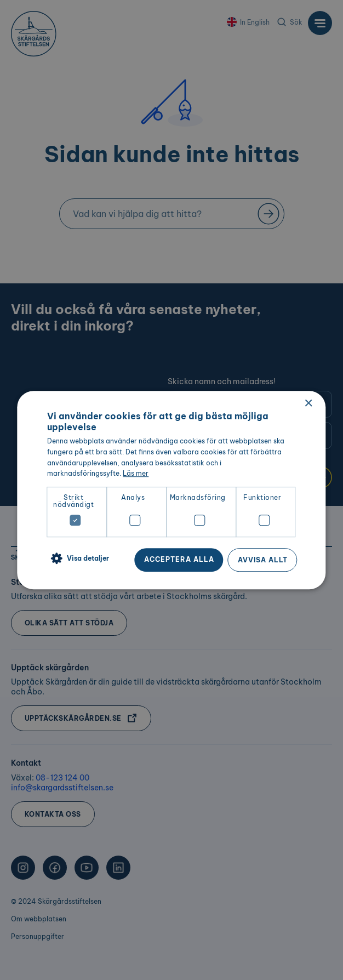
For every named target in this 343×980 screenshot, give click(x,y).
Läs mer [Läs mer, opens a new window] (136, 474)
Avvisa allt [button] (263, 560)
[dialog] (171, 490)
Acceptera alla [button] (179, 559)
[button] (78, 559)
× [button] (308, 404)
